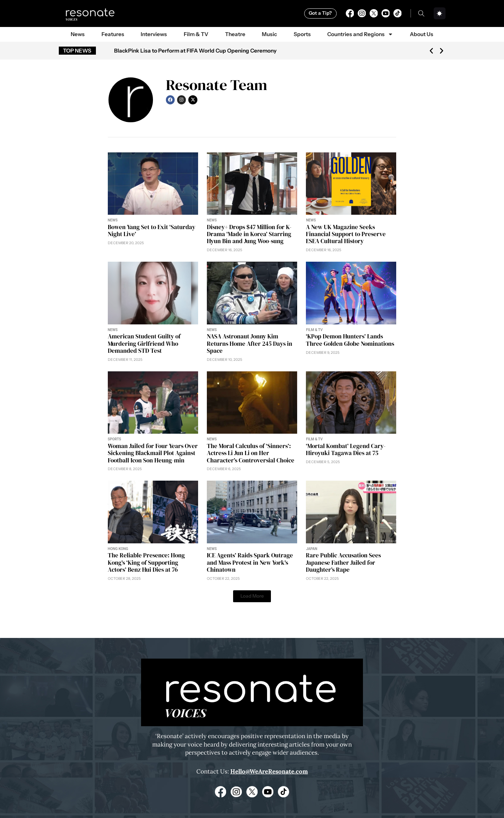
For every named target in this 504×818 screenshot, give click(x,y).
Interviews (154, 34)
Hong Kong (118, 549)
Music (269, 34)
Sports (302, 34)
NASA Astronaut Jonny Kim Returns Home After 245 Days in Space (250, 343)
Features (113, 34)
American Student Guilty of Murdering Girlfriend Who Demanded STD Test (144, 343)
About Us (422, 34)
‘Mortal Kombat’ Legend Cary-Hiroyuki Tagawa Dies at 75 (346, 449)
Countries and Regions (360, 34)
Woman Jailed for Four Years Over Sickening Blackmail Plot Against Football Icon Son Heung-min (153, 453)
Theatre (235, 34)
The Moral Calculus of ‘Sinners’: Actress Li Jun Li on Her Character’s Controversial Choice (251, 453)
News (78, 34)
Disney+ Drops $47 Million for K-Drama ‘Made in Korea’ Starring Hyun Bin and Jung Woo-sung (249, 234)
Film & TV (196, 34)
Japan (311, 549)
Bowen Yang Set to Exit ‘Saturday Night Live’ (152, 231)
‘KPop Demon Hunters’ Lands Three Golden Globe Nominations (350, 340)
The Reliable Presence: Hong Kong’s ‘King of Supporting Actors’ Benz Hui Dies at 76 (146, 562)
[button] (431, 51)
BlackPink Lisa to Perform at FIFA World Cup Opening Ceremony (195, 51)
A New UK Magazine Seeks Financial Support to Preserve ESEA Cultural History (346, 234)
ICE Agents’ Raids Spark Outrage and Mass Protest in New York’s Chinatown (250, 562)
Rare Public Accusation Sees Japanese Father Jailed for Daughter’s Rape (343, 562)
